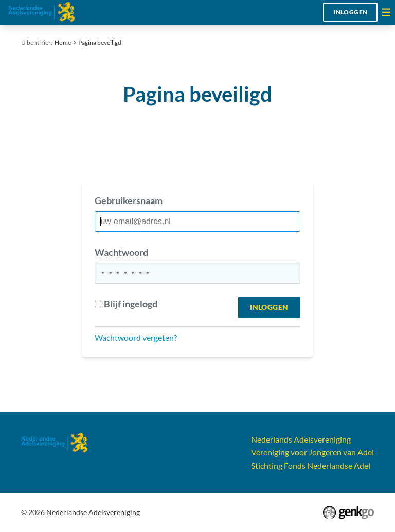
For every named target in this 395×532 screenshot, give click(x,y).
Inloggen (350, 12)
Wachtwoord (121, 252)
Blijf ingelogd (126, 304)
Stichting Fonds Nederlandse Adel (311, 465)
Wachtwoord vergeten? (136, 337)
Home (63, 42)
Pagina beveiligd (100, 42)
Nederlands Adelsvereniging (301, 439)
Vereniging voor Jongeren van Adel (312, 452)
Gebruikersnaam (129, 200)
